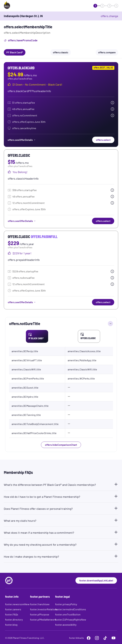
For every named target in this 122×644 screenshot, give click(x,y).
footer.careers (13, 609)
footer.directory (14, 619)
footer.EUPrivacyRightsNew (71, 619)
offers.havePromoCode (21, 41)
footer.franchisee (40, 604)
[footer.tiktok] (105, 638)
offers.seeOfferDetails (22, 140)
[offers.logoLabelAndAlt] (13, 6)
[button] (61, 484)
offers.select (103, 140)
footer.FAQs (12, 614)
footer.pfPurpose (40, 614)
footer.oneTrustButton (68, 614)
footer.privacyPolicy (66, 604)
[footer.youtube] (113, 638)
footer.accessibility (66, 625)
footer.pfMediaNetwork (43, 619)
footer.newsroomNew (17, 604)
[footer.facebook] (89, 638)
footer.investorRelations (44, 609)
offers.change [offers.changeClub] (109, 16)
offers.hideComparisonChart (61, 445)
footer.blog (11, 625)
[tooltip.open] (112, 103)
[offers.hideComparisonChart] (110, 324)
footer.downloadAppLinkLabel (96, 580)
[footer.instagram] (97, 638)
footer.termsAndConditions (71, 609)
